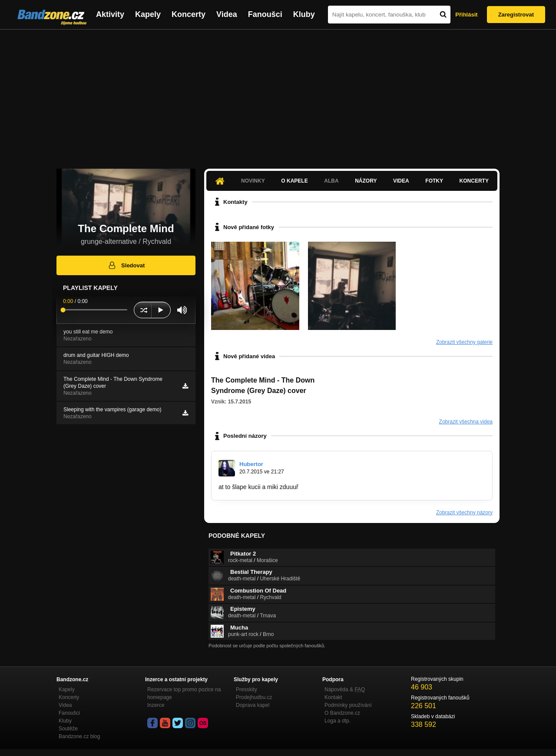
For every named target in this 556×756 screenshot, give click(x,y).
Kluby (304, 14)
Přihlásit (466, 15)
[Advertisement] (278, 95)
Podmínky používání (348, 705)
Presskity (247, 689)
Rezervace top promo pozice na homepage (184, 693)
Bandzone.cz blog (79, 736)
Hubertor (251, 464)
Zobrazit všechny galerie (464, 342)
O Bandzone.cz (342, 713)
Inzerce (156, 705)
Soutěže (68, 729)
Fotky (434, 181)
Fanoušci (265, 14)
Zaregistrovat (516, 15)
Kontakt (333, 697)
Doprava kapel (253, 705)
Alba (331, 181)
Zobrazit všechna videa (466, 422)
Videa (227, 14)
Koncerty (189, 14)
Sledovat (126, 265)
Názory (366, 181)
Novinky (253, 181)
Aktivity (110, 14)
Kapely (148, 14)
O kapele (294, 181)
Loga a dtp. (338, 721)
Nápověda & (345, 689)
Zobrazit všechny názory (464, 513)
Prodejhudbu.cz (254, 697)
